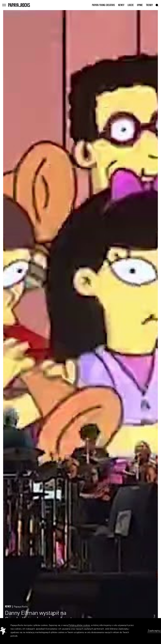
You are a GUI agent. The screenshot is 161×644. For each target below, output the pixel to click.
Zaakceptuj (154, 631)
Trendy (149, 5)
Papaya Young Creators (103, 5)
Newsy (121, 5)
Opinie (140, 5)
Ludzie (131, 5)
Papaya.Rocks (21, 607)
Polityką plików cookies (79, 625)
